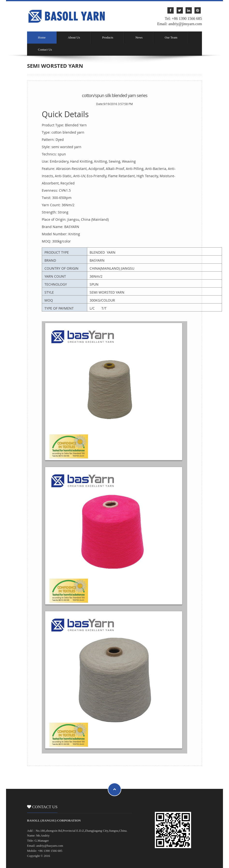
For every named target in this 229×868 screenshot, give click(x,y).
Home (42, 37)
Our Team (171, 37)
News (139, 37)
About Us (74, 37)
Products (108, 37)
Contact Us (45, 49)
